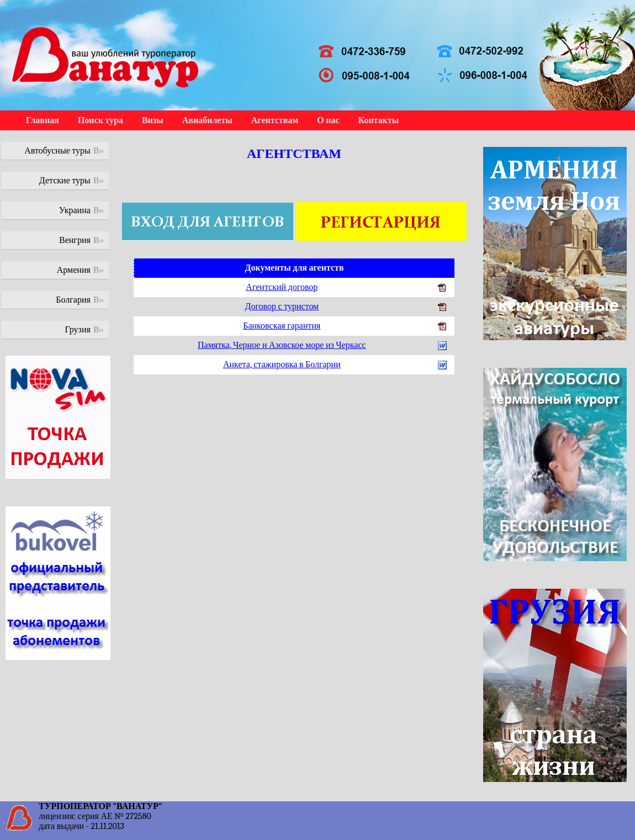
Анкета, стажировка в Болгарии (282, 364)
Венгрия (75, 240)
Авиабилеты (207, 120)
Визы (153, 120)
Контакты (379, 120)
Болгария (73, 300)
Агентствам (275, 120)
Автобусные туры (57, 151)
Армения (74, 270)
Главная (43, 120)
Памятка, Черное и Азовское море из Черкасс (282, 345)
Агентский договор (282, 287)
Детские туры (65, 181)
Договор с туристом (282, 307)
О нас (328, 120)
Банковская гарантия (282, 326)
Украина (75, 210)
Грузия (78, 330)
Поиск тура (100, 120)
